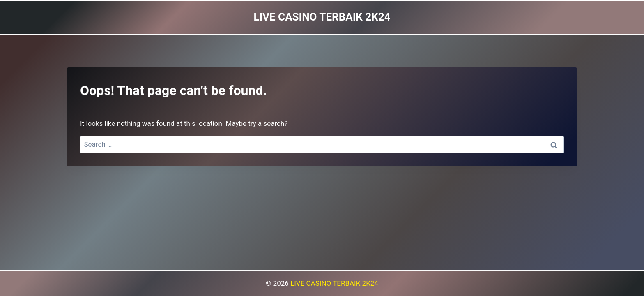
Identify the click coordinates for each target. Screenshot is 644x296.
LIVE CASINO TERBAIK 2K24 (334, 283)
